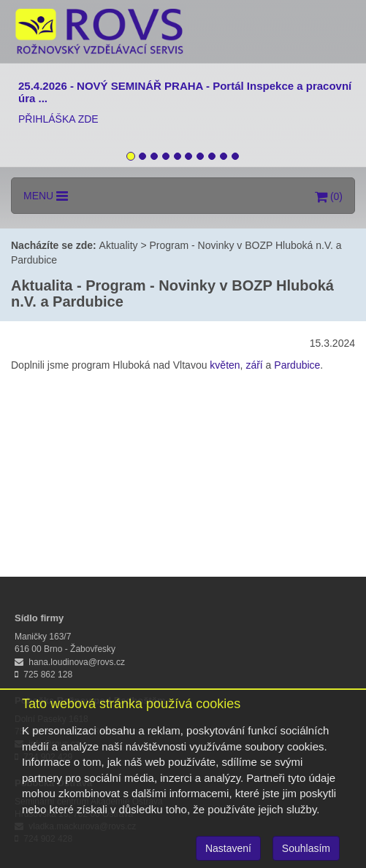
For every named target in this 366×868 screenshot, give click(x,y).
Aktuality (119, 245)
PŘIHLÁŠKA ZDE (58, 119)
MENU (46, 196)
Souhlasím (306, 848)
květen (225, 365)
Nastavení (228, 848)
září (254, 365)
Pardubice (297, 365)
